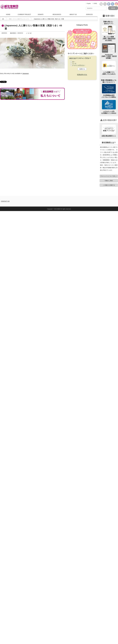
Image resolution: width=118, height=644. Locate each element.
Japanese (25, 73)
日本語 (95, 3)
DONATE (41, 14)
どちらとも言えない (79, 65)
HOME (8, 14)
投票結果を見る (82, 75)
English (88, 3)
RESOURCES (57, 14)
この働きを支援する (109, 185)
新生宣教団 (57, 209)
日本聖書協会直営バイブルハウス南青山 (109, 91)
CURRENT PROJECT (24, 14)
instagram (116, 4)
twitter (105, 4)
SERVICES (89, 14)
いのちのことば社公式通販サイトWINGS (109, 107)
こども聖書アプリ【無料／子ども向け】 (109, 68)
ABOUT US (73, 14)
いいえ (74, 63)
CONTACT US (5, 201)
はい (74, 62)
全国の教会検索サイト (109, 130)
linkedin (113, 4)
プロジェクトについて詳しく (109, 176)
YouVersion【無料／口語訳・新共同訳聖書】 (109, 51)
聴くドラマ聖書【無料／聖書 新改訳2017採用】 (109, 33)
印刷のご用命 (109, 181)
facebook (109, 4)
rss (101, 4)
